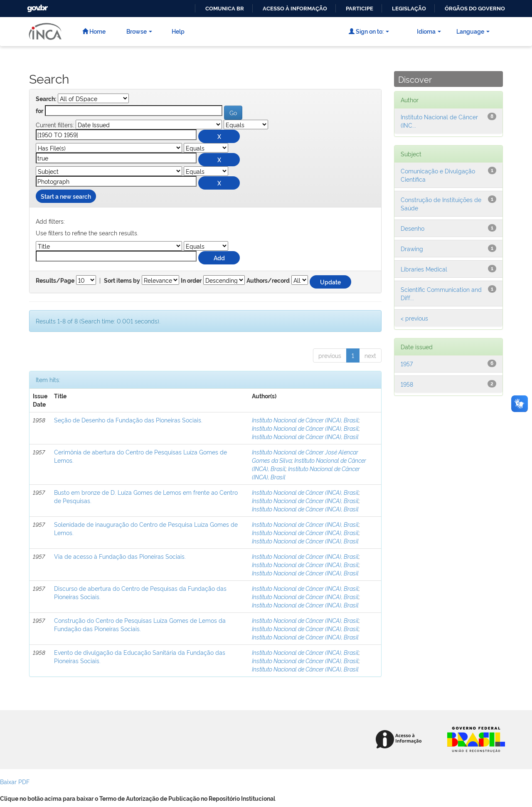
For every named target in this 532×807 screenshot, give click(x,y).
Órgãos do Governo (475, 9)
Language (473, 31)
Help (178, 31)
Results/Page (55, 281)
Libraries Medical (424, 269)
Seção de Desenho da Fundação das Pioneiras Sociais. (128, 420)
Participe (360, 9)
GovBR (37, 6)
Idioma (429, 31)
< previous (414, 318)
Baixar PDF (15, 781)
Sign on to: (369, 31)
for (39, 111)
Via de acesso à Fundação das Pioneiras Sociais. (120, 556)
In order (191, 281)
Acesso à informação (295, 9)
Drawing (412, 248)
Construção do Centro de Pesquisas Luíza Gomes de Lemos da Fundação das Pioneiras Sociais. (140, 624)
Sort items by (122, 281)
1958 (407, 384)
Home (94, 31)
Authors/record (268, 281)
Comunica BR (225, 9)
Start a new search (66, 196)
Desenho (413, 228)
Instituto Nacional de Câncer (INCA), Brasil (305, 420)
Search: (46, 99)
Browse (139, 31)
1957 (407, 364)
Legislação (409, 9)
